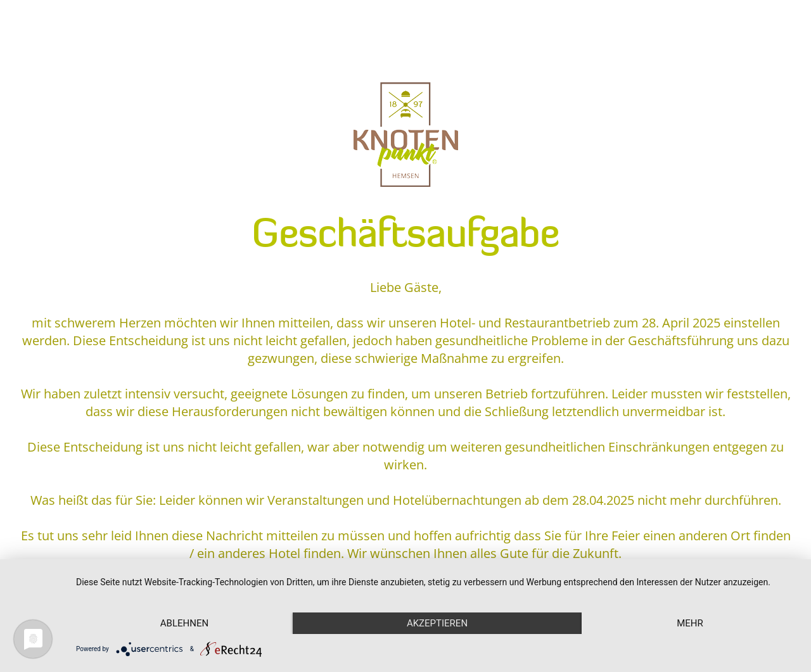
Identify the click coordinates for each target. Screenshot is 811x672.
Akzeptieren (437, 623)
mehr (690, 623)
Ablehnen (184, 623)
